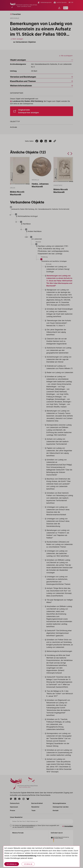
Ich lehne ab (28, 864)
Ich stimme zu (12, 864)
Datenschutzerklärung (27, 856)
